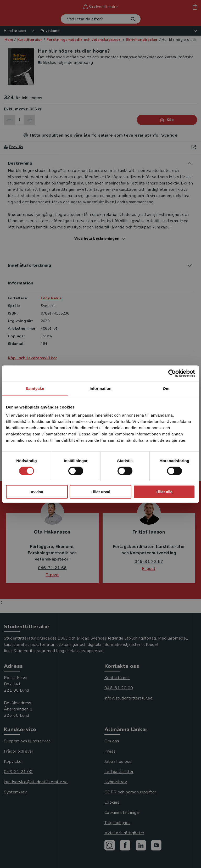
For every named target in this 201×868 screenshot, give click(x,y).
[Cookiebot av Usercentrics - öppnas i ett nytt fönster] (172, 373)
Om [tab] (166, 388)
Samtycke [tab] (35, 388)
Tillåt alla (164, 492)
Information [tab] (100, 388)
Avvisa (37, 492)
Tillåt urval (101, 492)
